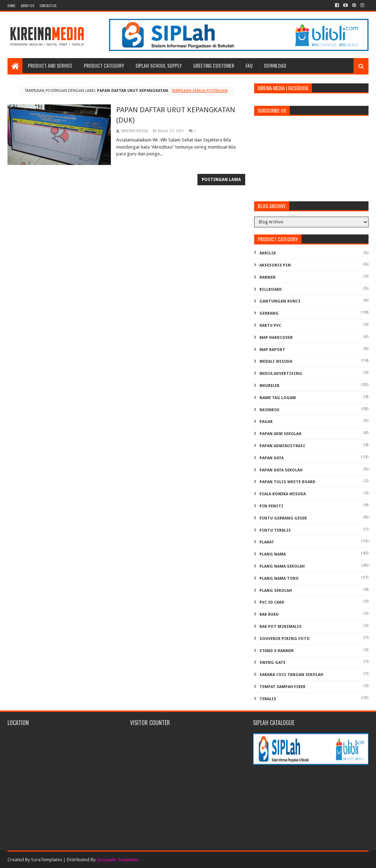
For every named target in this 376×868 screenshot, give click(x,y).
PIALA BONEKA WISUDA (283, 494)
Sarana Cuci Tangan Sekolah (291, 675)
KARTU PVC (270, 325)
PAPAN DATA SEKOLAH (281, 470)
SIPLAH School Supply (159, 65)
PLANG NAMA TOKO (279, 578)
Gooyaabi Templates (118, 860)
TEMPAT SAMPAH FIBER (282, 687)
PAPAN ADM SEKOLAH (280, 434)
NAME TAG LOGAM (278, 398)
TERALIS (268, 699)
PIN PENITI (271, 506)
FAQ (249, 65)
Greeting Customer (214, 65)
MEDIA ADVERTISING (281, 374)
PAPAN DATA (272, 458)
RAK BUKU (269, 614)
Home (11, 6)
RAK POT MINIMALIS (280, 627)
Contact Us (48, 6)
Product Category (104, 65)
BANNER (267, 277)
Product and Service (50, 65)
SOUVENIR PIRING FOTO (285, 639)
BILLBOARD (271, 290)
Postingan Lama (221, 180)
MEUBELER (269, 386)
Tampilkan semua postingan (200, 91)
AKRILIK (268, 253)
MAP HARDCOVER (276, 338)
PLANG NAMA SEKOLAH (282, 566)
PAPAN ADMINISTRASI (282, 446)
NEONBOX (269, 410)
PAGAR (266, 422)
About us (27, 6)
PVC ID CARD (272, 602)
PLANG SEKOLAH (276, 591)
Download (275, 65)
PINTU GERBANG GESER (283, 518)
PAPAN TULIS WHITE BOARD (287, 482)
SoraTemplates (47, 860)
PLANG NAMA (273, 554)
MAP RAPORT (272, 350)
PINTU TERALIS (275, 530)
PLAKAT (267, 542)
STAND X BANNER (277, 651)
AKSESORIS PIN (275, 265)
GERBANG (269, 313)
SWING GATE (272, 663)
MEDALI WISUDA (276, 361)
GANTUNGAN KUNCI (280, 301)
